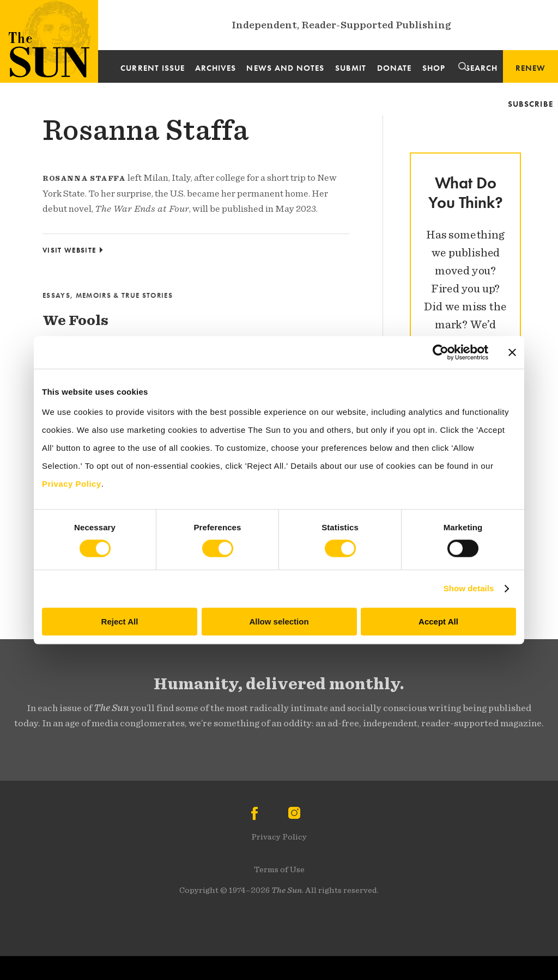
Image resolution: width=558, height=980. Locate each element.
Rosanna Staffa (145, 130)
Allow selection (279, 621)
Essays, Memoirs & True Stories (108, 295)
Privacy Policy (279, 837)
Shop (434, 68)
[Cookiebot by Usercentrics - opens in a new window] (441, 352)
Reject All (120, 621)
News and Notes (285, 68)
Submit (351, 68)
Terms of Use (279, 869)
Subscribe (530, 104)
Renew (530, 68)
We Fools (75, 320)
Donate (394, 68)
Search (481, 68)
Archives (216, 68)
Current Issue (153, 68)
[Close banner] (512, 352)
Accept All (438, 621)
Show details (469, 588)
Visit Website (69, 250)
